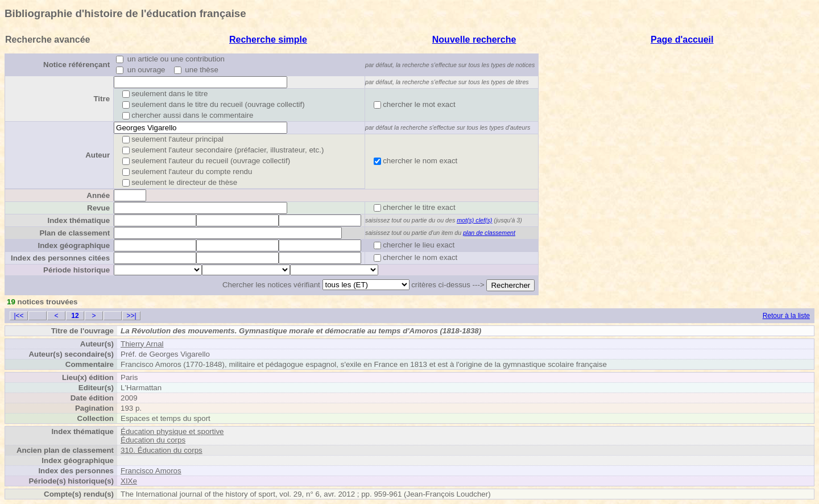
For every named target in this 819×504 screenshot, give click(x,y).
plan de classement (489, 233)
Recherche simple (268, 40)
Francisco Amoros (151, 471)
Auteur (98, 155)
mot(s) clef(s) (474, 220)
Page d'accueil (682, 40)
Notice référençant (76, 65)
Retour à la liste (786, 316)
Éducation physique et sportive (172, 431)
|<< (18, 316)
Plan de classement (75, 233)
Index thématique (78, 220)
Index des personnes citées (60, 258)
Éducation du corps (153, 440)
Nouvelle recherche (474, 40)
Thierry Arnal (142, 344)
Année (98, 195)
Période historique (76, 270)
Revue (98, 208)
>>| (131, 316)
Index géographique (74, 245)
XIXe (129, 481)
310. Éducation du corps (162, 450)
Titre (102, 99)
